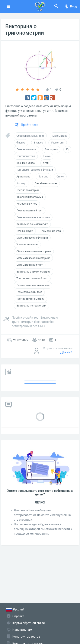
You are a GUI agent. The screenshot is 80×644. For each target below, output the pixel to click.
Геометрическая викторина (33, 285)
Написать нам (22, 630)
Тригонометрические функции (35, 170)
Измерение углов (27, 204)
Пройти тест (26, 125)
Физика (21, 143)
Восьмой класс (25, 163)
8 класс (38, 143)
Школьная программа (30, 197)
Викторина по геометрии (31, 306)
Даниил (66, 352)
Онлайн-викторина (46, 183)
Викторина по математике (32, 224)
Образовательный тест (30, 136)
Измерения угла (51, 231)
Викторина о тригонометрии (25, 30)
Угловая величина (27, 245)
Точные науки (25, 231)
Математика (60, 136)
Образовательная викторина (34, 251)
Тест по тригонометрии (30, 299)
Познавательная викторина (33, 217)
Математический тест (30, 265)
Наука (47, 156)
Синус (60, 177)
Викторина (51, 149)
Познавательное (26, 149)
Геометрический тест (29, 292)
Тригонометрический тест (32, 278)
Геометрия (58, 143)
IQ (67, 149)
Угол (46, 163)
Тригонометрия (26, 156)
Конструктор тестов (26, 637)
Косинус (21, 183)
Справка (18, 616)
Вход (71, 6)
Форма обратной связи (29, 623)
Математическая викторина (33, 258)
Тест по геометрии (28, 190)
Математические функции (32, 238)
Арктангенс (23, 177)
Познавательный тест (30, 211)
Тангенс (43, 177)
